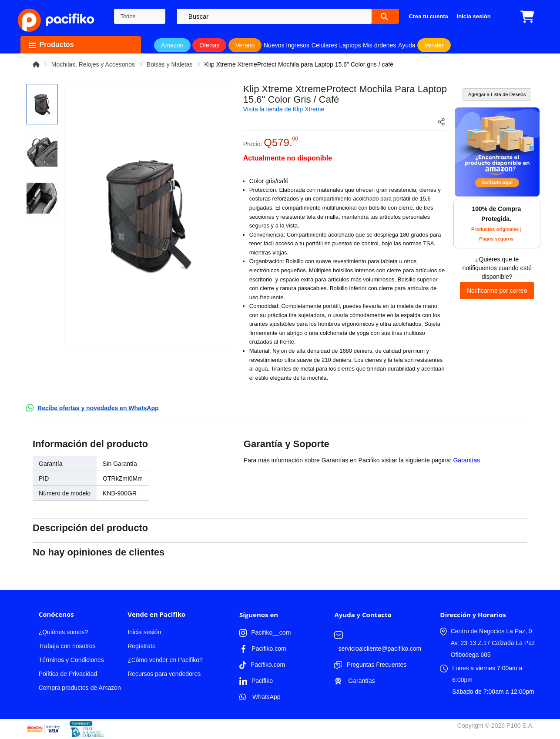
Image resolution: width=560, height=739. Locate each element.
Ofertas (209, 45)
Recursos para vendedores (164, 674)
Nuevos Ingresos (287, 45)
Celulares (324, 45)
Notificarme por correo (497, 291)
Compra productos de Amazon (80, 688)
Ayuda (407, 45)
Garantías (466, 460)
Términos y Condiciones (71, 660)
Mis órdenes (379, 45)
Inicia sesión (144, 632)
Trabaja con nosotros (67, 646)
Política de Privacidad (68, 674)
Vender (434, 45)
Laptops (350, 45)
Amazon (172, 45)
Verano (245, 45)
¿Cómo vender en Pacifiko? (165, 660)
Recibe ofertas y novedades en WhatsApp (98, 408)
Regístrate (142, 646)
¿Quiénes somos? (64, 632)
